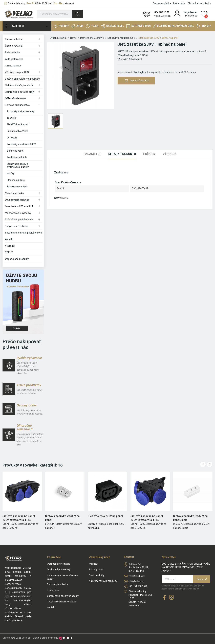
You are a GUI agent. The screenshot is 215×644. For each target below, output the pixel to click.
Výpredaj (10, 246)
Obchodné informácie (59, 564)
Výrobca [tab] (170, 154)
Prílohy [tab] (149, 154)
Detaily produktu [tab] (122, 154)
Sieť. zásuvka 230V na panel (105, 516)
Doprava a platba (162, 3)
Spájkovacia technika (17, 226)
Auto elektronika (14, 59)
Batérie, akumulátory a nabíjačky (23, 79)
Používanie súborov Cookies (62, 602)
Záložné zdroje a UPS (17, 72)
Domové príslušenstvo (17, 105)
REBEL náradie (13, 66)
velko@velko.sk (162, 16)
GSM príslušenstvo (15, 98)
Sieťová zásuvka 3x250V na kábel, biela (190, 518)
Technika (12, 118)
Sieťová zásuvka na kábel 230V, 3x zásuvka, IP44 (147, 518)
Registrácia (190, 12)
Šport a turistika (14, 46)
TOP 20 (9, 252)
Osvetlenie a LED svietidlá (19, 206)
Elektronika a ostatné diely (19, 92)
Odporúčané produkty (17, 259)
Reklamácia (179, 3)
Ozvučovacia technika (17, 200)
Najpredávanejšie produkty (103, 581)
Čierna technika (14, 39)
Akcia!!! (9, 239)
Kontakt (51, 607)
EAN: (120, 59)
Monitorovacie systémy (18, 213)
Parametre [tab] (92, 154)
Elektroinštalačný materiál (19, 85)
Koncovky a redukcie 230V (21, 144)
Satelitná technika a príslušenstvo (24, 233)
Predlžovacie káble (17, 157)
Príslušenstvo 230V (17, 131)
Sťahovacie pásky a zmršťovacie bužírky (18, 165)
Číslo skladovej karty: (128, 55)
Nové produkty (97, 575)
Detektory (12, 138)
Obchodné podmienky (199, 3)
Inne (66, 173)
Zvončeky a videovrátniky (21, 111)
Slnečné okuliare (16, 180)
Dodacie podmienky (57, 584)
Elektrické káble (15, 151)
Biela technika (13, 52)
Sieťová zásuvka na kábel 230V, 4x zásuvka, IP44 (19, 518)
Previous (203, 464)
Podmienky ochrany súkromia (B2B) (63, 577)
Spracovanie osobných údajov (63, 596)
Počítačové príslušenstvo (19, 220)
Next (210, 464)
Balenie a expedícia (17, 187)
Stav (57, 198)
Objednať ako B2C (137, 80)
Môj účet (94, 564)
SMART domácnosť (17, 124)
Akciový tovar (96, 569)
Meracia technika (14, 193)
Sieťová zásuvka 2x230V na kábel (62, 518)
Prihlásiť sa (191, 16)
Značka (59, 173)
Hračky (10, 173)
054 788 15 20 (162, 12)
